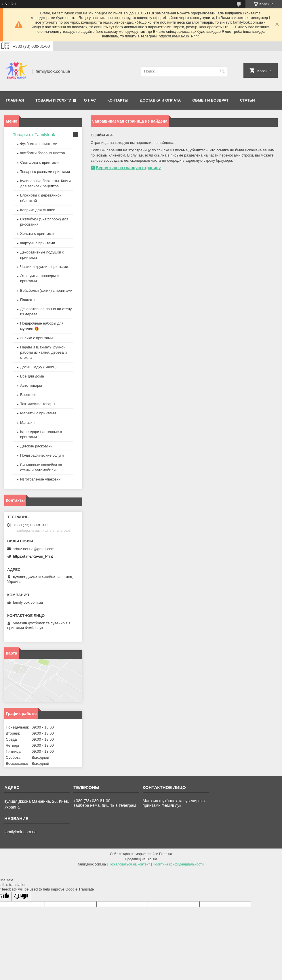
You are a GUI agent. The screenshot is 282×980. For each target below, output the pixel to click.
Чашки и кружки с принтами (44, 267)
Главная (15, 100)
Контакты (118, 100)
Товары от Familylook (34, 135)
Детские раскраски (36, 446)
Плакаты (28, 300)
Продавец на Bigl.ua (141, 859)
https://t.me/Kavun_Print (33, 556)
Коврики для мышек (37, 210)
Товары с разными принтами (45, 172)
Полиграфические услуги (42, 455)
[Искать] (222, 71)
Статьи (247, 100)
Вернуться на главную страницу (128, 168)
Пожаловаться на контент (129, 864)
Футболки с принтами (39, 144)
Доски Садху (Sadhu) (38, 367)
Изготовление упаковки (40, 479)
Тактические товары (38, 404)
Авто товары (31, 385)
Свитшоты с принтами (39, 162)
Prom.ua (166, 854)
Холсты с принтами (37, 233)
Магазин (27, 423)
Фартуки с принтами (38, 243)
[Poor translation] (21, 896)
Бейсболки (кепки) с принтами (46, 290)
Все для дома (32, 376)
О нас (90, 100)
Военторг (28, 395)
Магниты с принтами (38, 413)
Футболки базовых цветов (42, 153)
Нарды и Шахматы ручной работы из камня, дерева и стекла (43, 352)
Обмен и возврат (210, 100)
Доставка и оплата (160, 100)
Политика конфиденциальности (178, 864)
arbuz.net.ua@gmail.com (34, 549)
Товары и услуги (53, 100)
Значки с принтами (36, 338)
